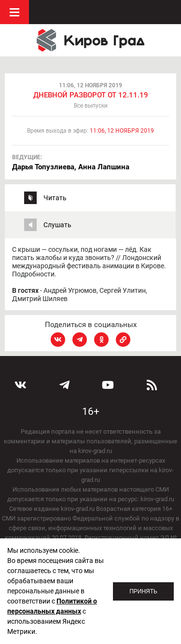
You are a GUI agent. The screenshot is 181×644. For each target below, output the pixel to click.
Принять (143, 591)
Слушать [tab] (57, 225)
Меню (14, 12)
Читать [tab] (55, 198)
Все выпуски (91, 106)
